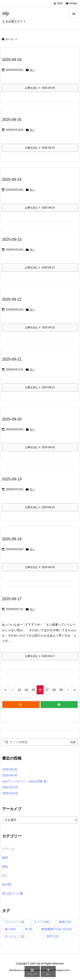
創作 (5, 858)
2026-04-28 (10, 793)
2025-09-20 (12, 419)
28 (54, 690)
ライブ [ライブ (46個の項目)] (41, 922)
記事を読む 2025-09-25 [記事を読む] (40, 148)
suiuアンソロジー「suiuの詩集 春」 (26, 781)
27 (47, 690)
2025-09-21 (12, 359)
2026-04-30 (10, 775)
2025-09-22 (12, 299)
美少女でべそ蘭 (13, 893)
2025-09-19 (12, 479)
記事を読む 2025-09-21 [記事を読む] (40, 387)
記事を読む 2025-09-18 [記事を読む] (40, 567)
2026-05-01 (10, 769)
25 (33, 690)
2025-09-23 (12, 239)
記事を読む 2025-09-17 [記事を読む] (40, 656)
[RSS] (21, 705)
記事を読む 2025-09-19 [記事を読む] (40, 507)
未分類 (7, 884)
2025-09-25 (12, 120)
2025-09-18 (12, 539)
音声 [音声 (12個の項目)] (53, 936)
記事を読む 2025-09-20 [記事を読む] (40, 447)
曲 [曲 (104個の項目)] (10, 929)
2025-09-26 (12, 60)
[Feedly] (59, 705)
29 (61, 690)
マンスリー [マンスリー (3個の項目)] (15, 922)
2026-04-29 (10, 787)
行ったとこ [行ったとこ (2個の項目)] (15, 936)
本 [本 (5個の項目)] (28, 929)
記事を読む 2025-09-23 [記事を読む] (40, 268)
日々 (32, 70)
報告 (5, 867)
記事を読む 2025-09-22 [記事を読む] (40, 328)
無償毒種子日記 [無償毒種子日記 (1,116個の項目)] (56, 929)
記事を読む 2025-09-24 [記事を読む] (40, 208)
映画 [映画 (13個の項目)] (65, 922)
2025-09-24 (12, 180)
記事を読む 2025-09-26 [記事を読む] (40, 88)
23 (19, 690)
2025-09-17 (12, 599)
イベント (8, 849)
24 (26, 690)
